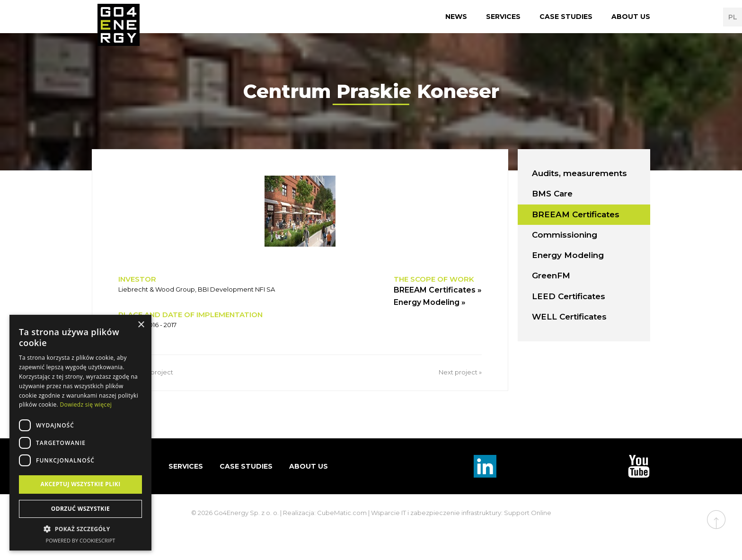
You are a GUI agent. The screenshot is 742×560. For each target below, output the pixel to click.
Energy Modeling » (430, 302)
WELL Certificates (569, 317)
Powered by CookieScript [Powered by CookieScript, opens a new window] (81, 540)
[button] (80, 529)
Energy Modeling (568, 255)
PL (733, 17)
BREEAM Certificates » (438, 290)
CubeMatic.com (342, 513)
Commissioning (565, 235)
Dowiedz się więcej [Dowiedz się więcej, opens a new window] (86, 404)
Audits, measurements (579, 173)
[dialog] (80, 433)
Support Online (528, 513)
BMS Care (552, 194)
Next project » (460, 372)
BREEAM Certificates (576, 214)
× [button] (141, 325)
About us (631, 17)
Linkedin (485, 466)
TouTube (639, 466)
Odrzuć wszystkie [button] (80, 509)
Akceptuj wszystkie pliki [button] (80, 484)
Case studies (566, 17)
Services (503, 17)
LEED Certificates (569, 296)
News (456, 17)
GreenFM (551, 276)
